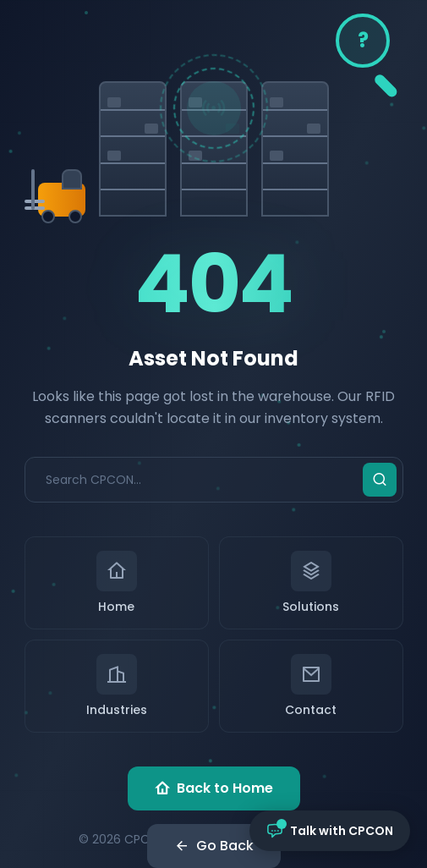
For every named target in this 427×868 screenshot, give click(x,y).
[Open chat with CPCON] (330, 831)
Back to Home (214, 788)
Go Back (214, 846)
